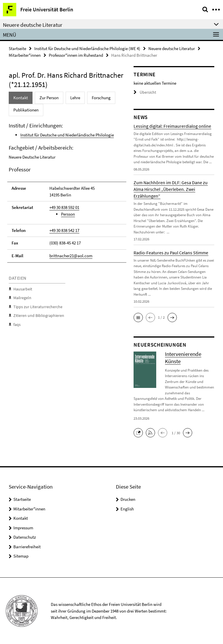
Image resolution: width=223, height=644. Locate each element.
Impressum (23, 527)
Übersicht (144, 92)
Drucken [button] (128, 499)
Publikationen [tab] (26, 110)
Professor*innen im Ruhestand (76, 55)
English (127, 509)
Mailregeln (21, 297)
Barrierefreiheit (27, 546)
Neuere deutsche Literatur (172, 48)
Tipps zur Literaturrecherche (36, 305)
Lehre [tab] (75, 97)
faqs (17, 323)
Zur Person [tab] (49, 97)
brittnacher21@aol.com (71, 255)
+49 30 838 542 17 (64, 229)
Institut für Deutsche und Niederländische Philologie (67, 135)
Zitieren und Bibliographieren (36, 314)
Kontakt (21, 518)
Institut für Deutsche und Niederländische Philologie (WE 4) (87, 48)
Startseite (17, 48)
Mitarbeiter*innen (25, 55)
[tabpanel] (67, 225)
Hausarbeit (22, 288)
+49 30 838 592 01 (64, 207)
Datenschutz (25, 537)
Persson (68, 214)
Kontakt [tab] (21, 97)
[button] (138, 317)
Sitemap (21, 556)
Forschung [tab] (101, 97)
